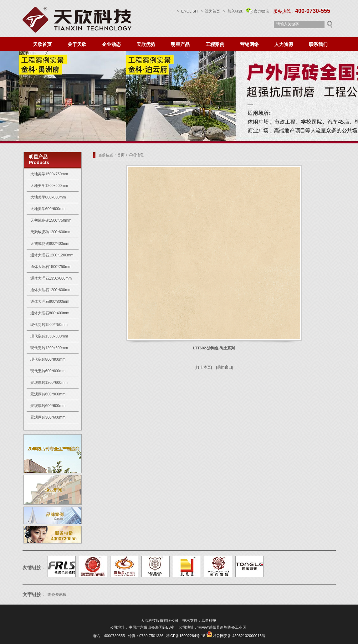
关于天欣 (77, 44)
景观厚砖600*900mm (48, 394)
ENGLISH (187, 11)
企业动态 (111, 44)
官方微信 (261, 11)
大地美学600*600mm (48, 209)
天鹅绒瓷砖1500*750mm (51, 220)
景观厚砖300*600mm (48, 417)
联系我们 (318, 44)
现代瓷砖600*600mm (48, 371)
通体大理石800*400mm (50, 313)
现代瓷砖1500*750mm (49, 325)
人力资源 (284, 44)
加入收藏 (235, 11)
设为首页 (210, 11)
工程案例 (215, 44)
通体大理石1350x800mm (51, 278)
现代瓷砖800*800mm (48, 359)
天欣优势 (146, 44)
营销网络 (249, 44)
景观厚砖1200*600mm (49, 383)
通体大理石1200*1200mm (52, 255)
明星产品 (180, 44)
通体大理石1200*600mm (51, 290)
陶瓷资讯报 (57, 595)
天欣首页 (42, 44)
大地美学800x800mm (48, 197)
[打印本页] (203, 367)
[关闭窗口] (225, 367)
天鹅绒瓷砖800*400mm (50, 244)
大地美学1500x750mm (49, 174)
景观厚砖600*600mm (48, 406)
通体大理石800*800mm (50, 301)
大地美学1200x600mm (49, 186)
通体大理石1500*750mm (51, 267)
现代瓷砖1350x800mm (49, 336)
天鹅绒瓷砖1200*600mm (51, 232)
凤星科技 (209, 621)
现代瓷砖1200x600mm (49, 348)
